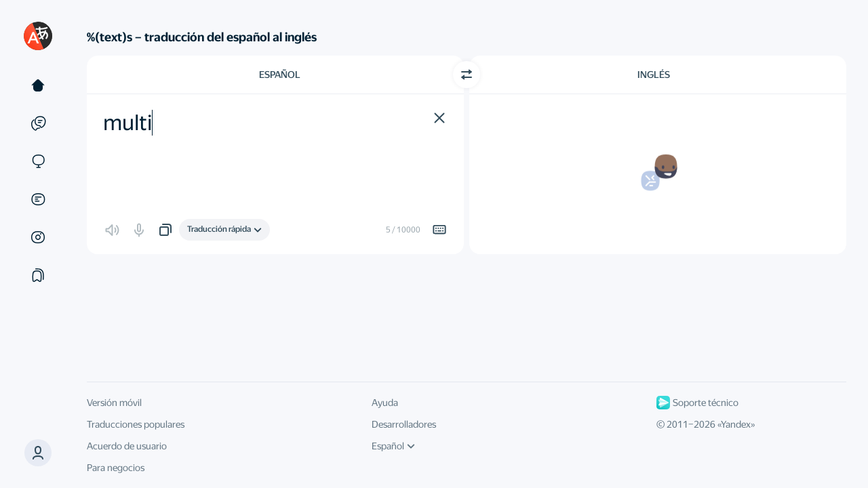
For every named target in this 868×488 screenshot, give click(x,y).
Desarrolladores (404, 424)
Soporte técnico (697, 403)
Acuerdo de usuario (127, 446)
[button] (38, 453)
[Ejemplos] (38, 123)
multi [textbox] (127, 123)
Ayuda (385, 403)
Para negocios (116, 468)
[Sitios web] (38, 161)
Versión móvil (114, 403)
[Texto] (38, 85)
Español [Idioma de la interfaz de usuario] (393, 446)
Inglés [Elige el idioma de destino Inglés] (654, 75)
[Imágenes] (38, 237)
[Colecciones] (38, 275)
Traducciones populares (136, 424)
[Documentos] (38, 199)
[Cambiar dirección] (467, 75)
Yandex (736, 424)
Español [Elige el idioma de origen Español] (280, 75)
